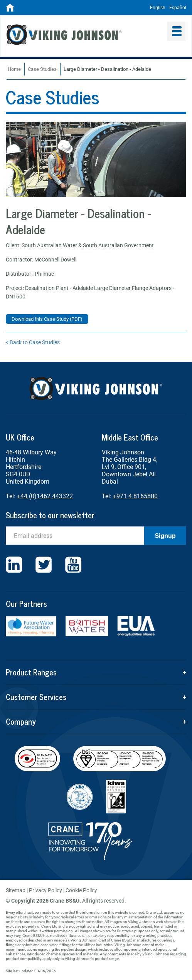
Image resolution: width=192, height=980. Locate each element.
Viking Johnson (80, 36)
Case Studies (42, 69)
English (158, 8)
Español (178, 8)
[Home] (10, 10)
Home (14, 69)
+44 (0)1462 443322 (45, 496)
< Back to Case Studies (33, 342)
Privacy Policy (45, 890)
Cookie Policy (81, 890)
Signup (165, 536)
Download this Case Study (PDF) (47, 319)
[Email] (75, 536)
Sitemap (16, 890)
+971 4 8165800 (135, 496)
